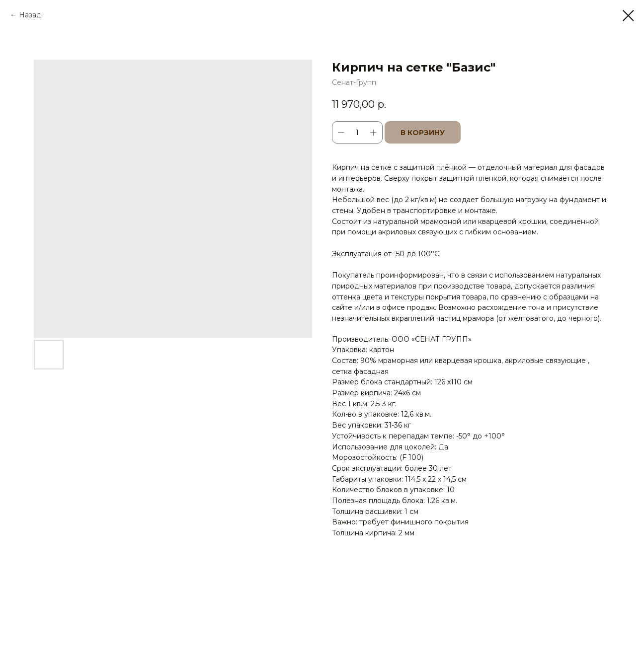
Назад (30, 15)
